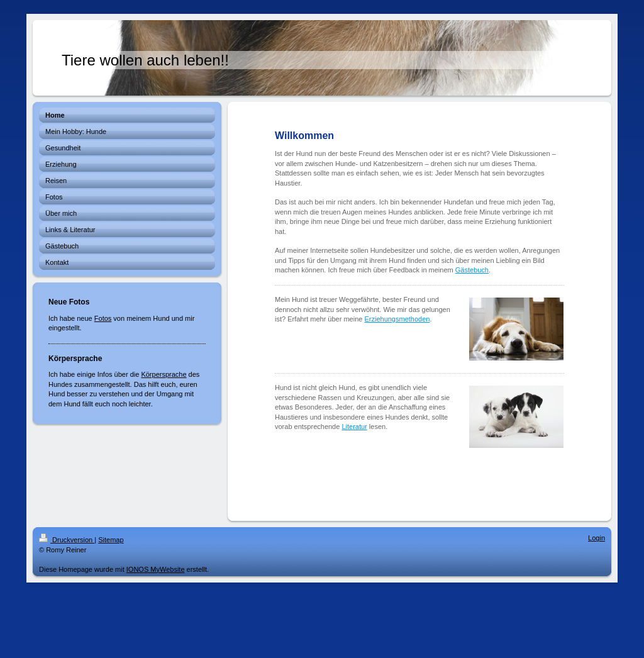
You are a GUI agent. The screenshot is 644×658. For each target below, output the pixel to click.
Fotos (103, 318)
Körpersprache (164, 374)
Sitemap (111, 540)
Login (597, 538)
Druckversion (67, 540)
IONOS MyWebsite (156, 569)
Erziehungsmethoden (397, 319)
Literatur (354, 427)
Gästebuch (472, 270)
